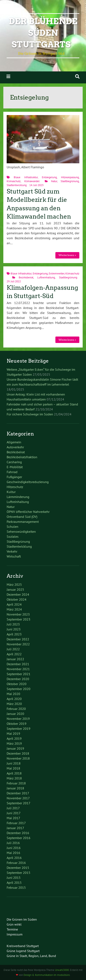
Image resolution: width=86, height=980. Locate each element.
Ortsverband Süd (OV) (22, 517)
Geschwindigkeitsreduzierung (28, 482)
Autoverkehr (15, 447)
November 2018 (18, 758)
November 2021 (18, 669)
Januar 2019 (15, 748)
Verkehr (12, 551)
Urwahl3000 (62, 970)
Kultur (11, 492)
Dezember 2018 (18, 753)
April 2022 (14, 654)
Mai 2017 (13, 818)
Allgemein (14, 442)
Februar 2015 (16, 887)
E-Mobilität (15, 467)
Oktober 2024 (17, 599)
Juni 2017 (14, 813)
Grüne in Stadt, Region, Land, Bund (31, 956)
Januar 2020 (15, 714)
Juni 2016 (14, 848)
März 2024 (14, 609)
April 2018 (14, 773)
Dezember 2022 (18, 639)
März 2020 (14, 704)
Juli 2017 (13, 808)
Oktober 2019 (17, 724)
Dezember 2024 (18, 594)
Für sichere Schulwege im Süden (30, 414)
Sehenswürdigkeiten (21, 531)
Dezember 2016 (18, 833)
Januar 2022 (15, 659)
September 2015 (19, 873)
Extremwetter (57, 274)
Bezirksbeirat (26, 277)
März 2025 (14, 584)
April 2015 (14, 883)
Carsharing (14, 462)
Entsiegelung (49, 177)
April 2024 (14, 604)
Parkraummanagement (23, 522)
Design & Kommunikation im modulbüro (47, 975)
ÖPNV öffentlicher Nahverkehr (28, 512)
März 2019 (14, 743)
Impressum (15, 934)
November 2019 (18, 719)
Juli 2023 (13, 624)
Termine (12, 929)
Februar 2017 (16, 823)
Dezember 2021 (18, 664)
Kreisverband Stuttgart (23, 946)
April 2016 (14, 858)
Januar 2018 (15, 788)
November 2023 (18, 614)
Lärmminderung (18, 497)
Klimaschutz (14, 181)
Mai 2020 (13, 694)
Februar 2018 (16, 783)
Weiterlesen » (67, 255)
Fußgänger (14, 477)
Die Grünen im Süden (22, 919)
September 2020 (19, 689)
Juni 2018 (14, 763)
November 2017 (18, 798)
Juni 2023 (14, 629)
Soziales (13, 536)
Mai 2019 (13, 733)
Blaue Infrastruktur (26, 177)
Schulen (12, 527)
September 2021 (19, 674)
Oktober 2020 (17, 684)
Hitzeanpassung (70, 177)
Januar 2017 (15, 828)
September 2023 (19, 619)
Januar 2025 (15, 589)
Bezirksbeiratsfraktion (22, 457)
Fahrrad (12, 472)
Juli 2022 (13, 649)
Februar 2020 (16, 709)
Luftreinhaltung (46, 277)
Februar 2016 (16, 863)
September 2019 (19, 729)
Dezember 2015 (18, 868)
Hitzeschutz (15, 487)
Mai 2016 (13, 853)
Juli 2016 (13, 843)
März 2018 (14, 778)
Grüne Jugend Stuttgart (23, 951)
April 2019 (14, 738)
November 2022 (18, 644)
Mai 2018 (13, 768)
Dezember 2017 (18, 793)
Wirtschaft (14, 556)
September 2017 (19, 803)
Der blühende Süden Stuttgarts (43, 33)
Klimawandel (32, 181)
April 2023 (14, 634)
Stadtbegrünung (70, 181)
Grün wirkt (14, 924)
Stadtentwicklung (17, 185)
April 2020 (14, 699)
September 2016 (19, 838)
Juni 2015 (14, 878)
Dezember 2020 (18, 679)
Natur (54, 181)
